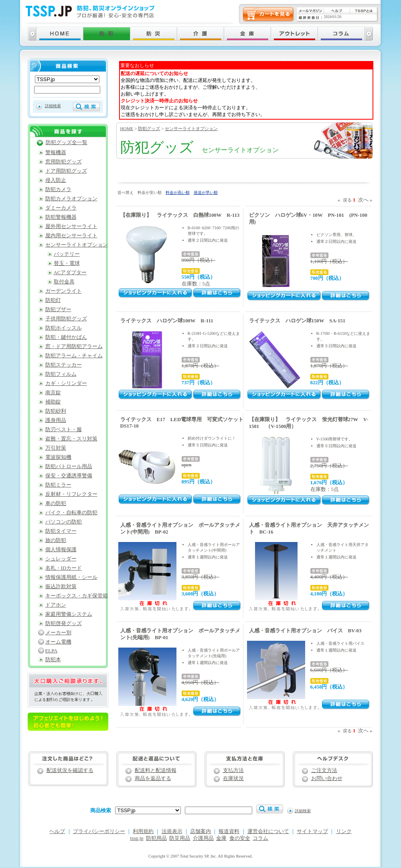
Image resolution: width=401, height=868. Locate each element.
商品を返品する (153, 778)
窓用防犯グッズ (64, 162)
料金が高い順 (178, 193)
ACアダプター (70, 273)
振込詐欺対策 (61, 587)
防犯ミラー (58, 485)
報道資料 (229, 831)
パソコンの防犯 (64, 522)
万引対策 (56, 448)
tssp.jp (137, 838)
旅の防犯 (56, 540)
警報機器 (56, 153)
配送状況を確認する (70, 770)
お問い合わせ (327, 778)
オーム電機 (58, 642)
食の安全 (240, 838)
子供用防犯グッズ (66, 319)
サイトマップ (312, 831)
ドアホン (56, 605)
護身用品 (56, 420)
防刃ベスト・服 (64, 430)
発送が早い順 (206, 193)
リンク (344, 831)
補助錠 (53, 402)
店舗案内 (200, 831)
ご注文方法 (324, 770)
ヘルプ (57, 831)
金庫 (221, 838)
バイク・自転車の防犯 (71, 513)
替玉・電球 (67, 263)
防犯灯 (53, 300)
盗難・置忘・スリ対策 (71, 439)
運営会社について (268, 831)
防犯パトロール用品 (69, 467)
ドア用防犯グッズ (66, 171)
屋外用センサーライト (71, 226)
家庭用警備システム (69, 614)
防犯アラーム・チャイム (74, 356)
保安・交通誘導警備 (69, 476)
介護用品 (203, 838)
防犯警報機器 (61, 217)
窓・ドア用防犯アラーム (74, 346)
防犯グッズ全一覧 (67, 143)
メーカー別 (58, 633)
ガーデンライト (64, 291)
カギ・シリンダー (66, 383)
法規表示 (172, 831)
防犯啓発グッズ (64, 623)
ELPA (52, 651)
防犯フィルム (61, 374)
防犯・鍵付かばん (66, 337)
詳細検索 (53, 106)
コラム (260, 838)
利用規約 (143, 831)
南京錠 (53, 393)
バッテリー (67, 254)
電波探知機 (58, 457)
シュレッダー (61, 559)
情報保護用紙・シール (71, 577)
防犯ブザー (58, 310)
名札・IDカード (64, 568)
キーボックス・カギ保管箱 (77, 596)
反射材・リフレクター (71, 494)
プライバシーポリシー (99, 831)
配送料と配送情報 (156, 770)
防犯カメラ (58, 189)
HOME (127, 128)
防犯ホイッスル (64, 328)
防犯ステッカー (64, 365)
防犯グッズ (149, 128)
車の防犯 (56, 503)
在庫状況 (233, 778)
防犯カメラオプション (71, 199)
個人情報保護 (61, 550)
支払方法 (233, 770)
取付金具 (64, 282)
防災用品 (180, 838)
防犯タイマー (61, 531)
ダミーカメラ (61, 208)
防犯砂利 (56, 411)
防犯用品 (156, 838)
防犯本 (53, 660)
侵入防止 (56, 180)
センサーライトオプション (191, 128)
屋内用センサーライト (71, 236)
